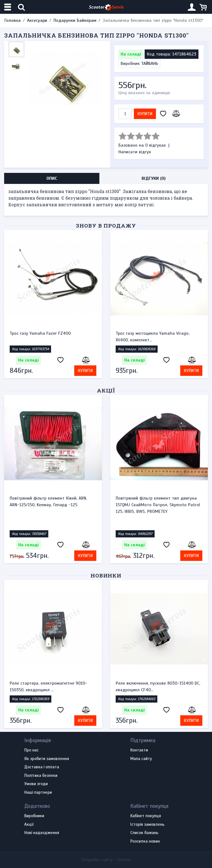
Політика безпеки (41, 776)
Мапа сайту (141, 759)
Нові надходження (42, 833)
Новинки (106, 575)
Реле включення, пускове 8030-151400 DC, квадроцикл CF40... (158, 687)
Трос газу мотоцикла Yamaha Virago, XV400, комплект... (153, 337)
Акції (106, 390)
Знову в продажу (106, 225)
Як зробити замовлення (47, 759)
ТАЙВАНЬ (150, 64)
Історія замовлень (147, 825)
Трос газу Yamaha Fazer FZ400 (40, 333)
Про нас (31, 750)
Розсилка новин (145, 841)
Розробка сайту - (106, 860)
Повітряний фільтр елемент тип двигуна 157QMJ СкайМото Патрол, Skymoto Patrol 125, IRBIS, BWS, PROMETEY (158, 505)
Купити (145, 114)
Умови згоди (36, 784)
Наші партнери (38, 793)
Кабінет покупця (146, 816)
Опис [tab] (52, 178)
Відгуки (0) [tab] (154, 178)
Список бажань (144, 833)
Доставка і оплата (42, 767)
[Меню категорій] (8, 7)
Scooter (106, 7)
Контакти (139, 750)
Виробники (34, 816)
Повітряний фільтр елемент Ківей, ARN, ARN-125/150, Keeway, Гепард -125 (48, 502)
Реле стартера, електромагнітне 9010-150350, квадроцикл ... (48, 687)
